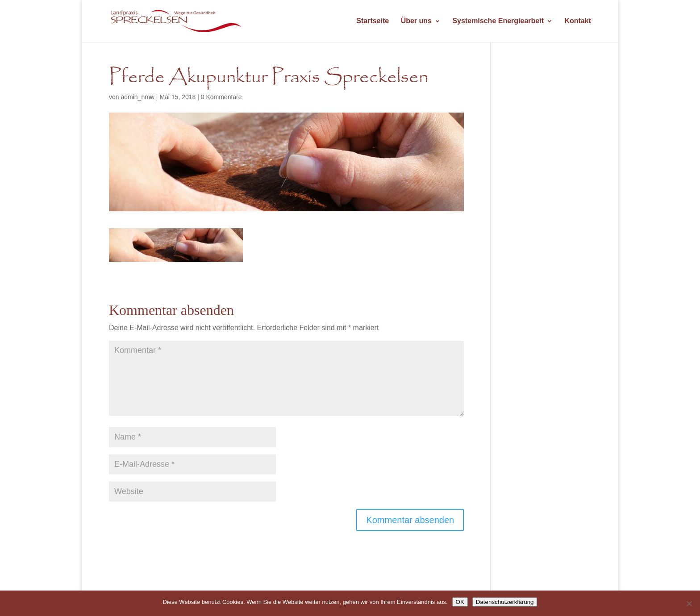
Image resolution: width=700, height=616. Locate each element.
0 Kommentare (221, 97)
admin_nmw (137, 97)
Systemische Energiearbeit (498, 21)
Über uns (416, 21)
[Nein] (689, 603)
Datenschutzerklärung (505, 602)
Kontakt (578, 21)
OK (460, 602)
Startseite (373, 21)
